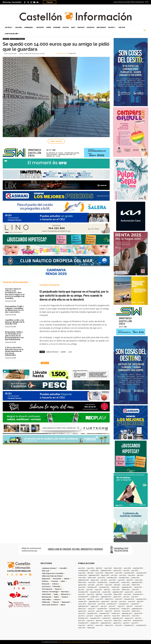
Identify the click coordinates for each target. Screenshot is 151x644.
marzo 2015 (116, 616)
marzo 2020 (108, 594)
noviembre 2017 (124, 604)
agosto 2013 (117, 623)
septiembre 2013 (106, 623)
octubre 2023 (135, 578)
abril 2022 (117, 585)
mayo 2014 (90, 621)
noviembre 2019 (83, 597)
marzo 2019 (99, 599)
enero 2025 (119, 573)
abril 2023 (130, 580)
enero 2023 (92, 582)
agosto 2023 (95, 580)
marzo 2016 (126, 611)
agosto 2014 (129, 618)
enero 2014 (127, 621)
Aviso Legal (62, 642)
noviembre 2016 (114, 609)
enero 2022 (82, 587)
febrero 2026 (118, 568)
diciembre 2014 (83, 618)
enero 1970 (82, 628)
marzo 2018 (82, 604)
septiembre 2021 (127, 587)
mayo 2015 (99, 616)
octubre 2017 (135, 604)
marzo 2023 (139, 580)
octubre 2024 (82, 575)
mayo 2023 (121, 580)
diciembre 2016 (102, 609)
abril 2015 (107, 616)
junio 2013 (135, 623)
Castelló (6, 39)
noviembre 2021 (104, 587)
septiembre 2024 (94, 575)
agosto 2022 (82, 585)
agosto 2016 (82, 611)
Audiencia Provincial (52, 352)
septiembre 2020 (118, 592)
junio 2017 (112, 606)
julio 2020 (138, 592)
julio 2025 (126, 571)
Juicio (70, 352)
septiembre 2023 (84, 580)
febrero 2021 (126, 590)
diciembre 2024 (129, 573)
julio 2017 (104, 606)
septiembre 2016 (137, 609)
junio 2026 (82, 568)
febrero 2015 (126, 616)
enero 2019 (119, 599)
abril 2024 (140, 575)
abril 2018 (140, 602)
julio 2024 (114, 575)
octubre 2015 (116, 613)
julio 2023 (104, 580)
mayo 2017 (121, 606)
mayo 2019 (82, 599)
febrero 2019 (109, 599)
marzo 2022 (126, 585)
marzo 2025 (99, 573)
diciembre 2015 (92, 613)
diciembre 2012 (129, 625)
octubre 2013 (95, 623)
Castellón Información (50, 285)
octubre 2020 (106, 592)
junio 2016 (100, 611)
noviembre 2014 (95, 618)
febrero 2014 (118, 621)
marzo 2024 (82, 578)
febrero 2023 (82, 582)
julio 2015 (81, 616)
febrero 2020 (118, 594)
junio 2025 (135, 571)
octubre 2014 (106, 618)
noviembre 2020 (95, 592)
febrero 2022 (136, 585)
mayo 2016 (109, 611)
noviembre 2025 (83, 571)
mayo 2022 (109, 585)
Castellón (63, 352)
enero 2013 (119, 625)
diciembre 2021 (92, 587)
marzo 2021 (116, 590)
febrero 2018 (92, 604)
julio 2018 (114, 602)
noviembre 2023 (124, 578)
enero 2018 (101, 604)
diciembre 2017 (112, 604)
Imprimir (45, 363)
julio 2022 (91, 585)
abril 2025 (90, 573)
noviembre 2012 (141, 625)
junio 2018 (123, 602)
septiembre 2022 (137, 582)
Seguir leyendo (56, 141)
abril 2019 (90, 599)
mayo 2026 (90, 568)
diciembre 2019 (138, 594)
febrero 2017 (82, 609)
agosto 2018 (105, 602)
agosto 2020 (129, 592)
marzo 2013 (99, 625)
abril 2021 (107, 590)
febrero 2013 (109, 625)
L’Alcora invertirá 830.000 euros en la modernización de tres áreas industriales (14, 351)
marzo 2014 (108, 621)
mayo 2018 (131, 602)
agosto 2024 (105, 575)
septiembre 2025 (106, 571)
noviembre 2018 (141, 599)
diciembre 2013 (138, 621)
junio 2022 (100, 585)
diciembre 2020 (83, 592)
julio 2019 (126, 597)
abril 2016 (117, 611)
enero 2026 (127, 568)
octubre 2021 (116, 587)
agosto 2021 (138, 587)
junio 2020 (82, 594)
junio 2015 (90, 616)
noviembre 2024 (141, 573)
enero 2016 (82, 613)
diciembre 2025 (138, 568)
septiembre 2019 (106, 597)
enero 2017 (92, 609)
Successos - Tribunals (17, 39)
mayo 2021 (99, 590)
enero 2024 (101, 578)
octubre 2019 (95, 597)
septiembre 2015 (127, 613)
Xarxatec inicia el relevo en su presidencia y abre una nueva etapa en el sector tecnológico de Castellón (15, 294)
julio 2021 (81, 590)
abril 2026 (99, 568)
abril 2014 (99, 621)
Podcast (50, 2)
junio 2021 (90, 590)
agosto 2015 (138, 613)
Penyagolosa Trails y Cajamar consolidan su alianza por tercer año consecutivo (14, 309)
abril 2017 (130, 606)
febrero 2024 (92, 578)
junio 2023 (112, 580)
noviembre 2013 (83, 623)
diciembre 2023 (112, 578)
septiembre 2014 (118, 618)
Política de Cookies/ (88, 642)
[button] (145, 31)
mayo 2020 (90, 594)
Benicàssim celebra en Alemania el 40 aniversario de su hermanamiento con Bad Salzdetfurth (14, 336)
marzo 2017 (139, 606)
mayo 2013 (82, 625)
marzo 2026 (108, 568)
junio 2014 (82, 621)
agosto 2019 (117, 597)
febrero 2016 (136, 611)
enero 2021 (136, 590)
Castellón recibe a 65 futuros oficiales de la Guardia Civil (15, 322)
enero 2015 (136, 616)
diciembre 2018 (129, 599)
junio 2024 (123, 575)
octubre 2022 (126, 582)
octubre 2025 (95, 571)
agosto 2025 (117, 571)
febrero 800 (91, 628)
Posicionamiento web (103, 642)
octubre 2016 (126, 609)
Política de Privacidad (74, 642)
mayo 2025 (82, 573)
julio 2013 (126, 623)
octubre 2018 (82, 602)
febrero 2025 (109, 573)
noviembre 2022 (114, 582)
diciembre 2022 (102, 582)
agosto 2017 (95, 606)
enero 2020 (127, 594)
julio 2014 (138, 618)
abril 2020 (99, 594)
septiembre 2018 (94, 602)
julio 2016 (91, 611)
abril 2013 (90, 625)
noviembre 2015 (104, 613)
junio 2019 (135, 597)
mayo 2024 (131, 575)
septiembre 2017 (84, 606)
